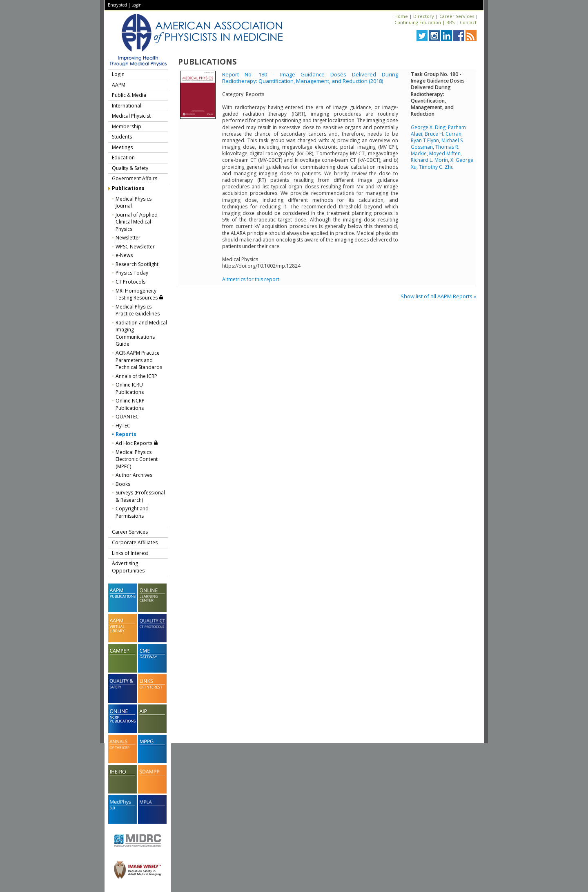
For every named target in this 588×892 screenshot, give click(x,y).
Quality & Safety (130, 168)
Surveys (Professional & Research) (140, 496)
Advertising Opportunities (128, 567)
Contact (468, 22)
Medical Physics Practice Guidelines (138, 310)
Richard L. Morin (429, 160)
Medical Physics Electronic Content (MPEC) (137, 459)
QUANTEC (127, 417)
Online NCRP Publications (130, 404)
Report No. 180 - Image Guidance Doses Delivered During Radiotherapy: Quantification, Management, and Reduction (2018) (310, 78)
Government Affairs (135, 178)
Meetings (122, 147)
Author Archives (134, 475)
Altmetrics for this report (251, 279)
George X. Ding (428, 127)
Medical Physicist (131, 116)
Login (137, 5)
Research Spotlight (137, 264)
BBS (450, 22)
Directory (424, 16)
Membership (127, 126)
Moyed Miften (445, 153)
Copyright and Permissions (132, 512)
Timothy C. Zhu (436, 167)
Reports (126, 434)
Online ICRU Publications (130, 388)
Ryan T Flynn (425, 140)
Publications (128, 188)
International (127, 106)
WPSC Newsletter (135, 247)
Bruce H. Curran (443, 134)
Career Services (457, 16)
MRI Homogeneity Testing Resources (139, 294)
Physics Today (132, 273)
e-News (124, 255)
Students (122, 137)
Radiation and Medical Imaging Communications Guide (141, 333)
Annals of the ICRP (136, 376)
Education (123, 158)
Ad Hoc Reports (137, 443)
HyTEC (123, 426)
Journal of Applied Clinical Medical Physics (137, 222)
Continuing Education (418, 22)
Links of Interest (130, 553)
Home (401, 16)
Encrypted (117, 5)
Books (123, 484)
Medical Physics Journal (134, 202)
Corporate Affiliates (135, 542)
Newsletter (128, 238)
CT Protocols (130, 282)
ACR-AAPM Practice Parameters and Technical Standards (139, 360)
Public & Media (129, 95)
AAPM (119, 85)
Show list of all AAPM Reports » (438, 296)
